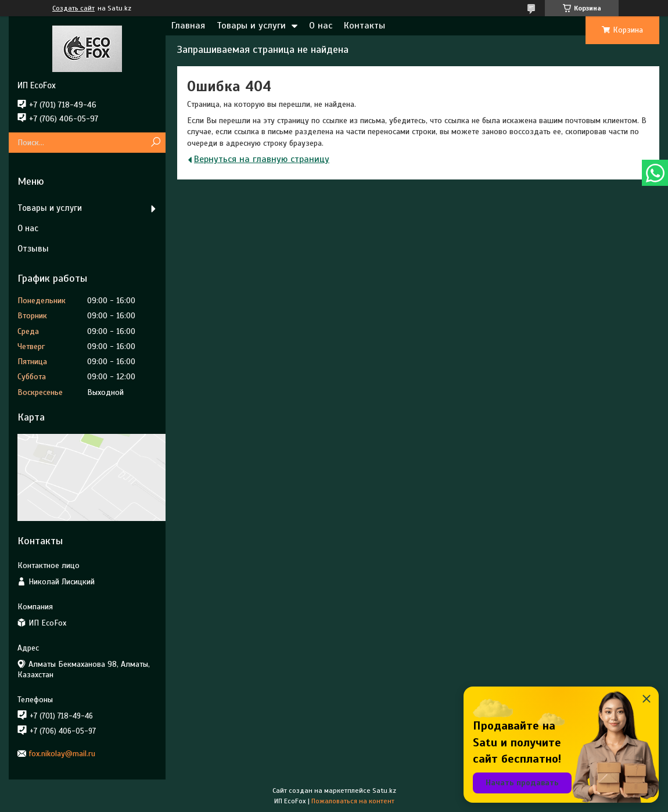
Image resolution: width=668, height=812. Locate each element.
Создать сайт (73, 8)
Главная (188, 26)
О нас (321, 26)
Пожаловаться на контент (353, 801)
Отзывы (33, 249)
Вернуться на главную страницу (262, 159)
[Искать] (155, 143)
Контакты (364, 26)
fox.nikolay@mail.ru (62, 754)
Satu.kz (384, 791)
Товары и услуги (251, 26)
